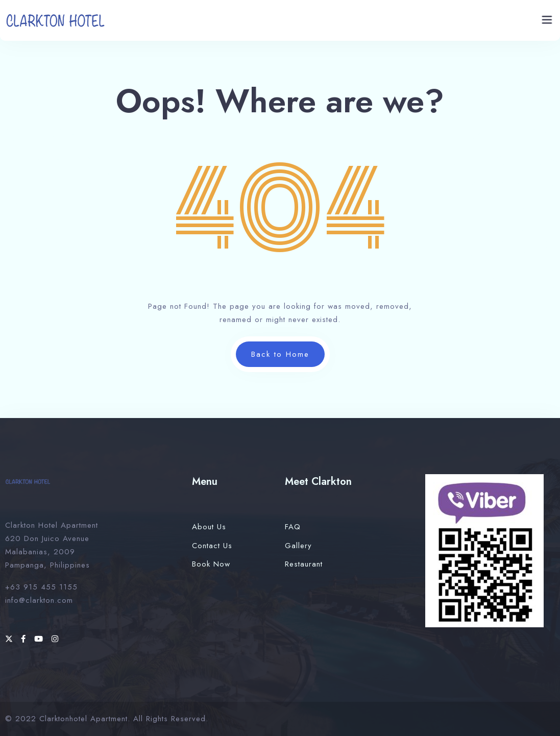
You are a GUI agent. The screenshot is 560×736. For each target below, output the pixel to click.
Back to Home (280, 354)
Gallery (298, 546)
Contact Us (212, 546)
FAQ (293, 527)
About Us (209, 527)
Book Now (211, 564)
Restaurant (304, 564)
